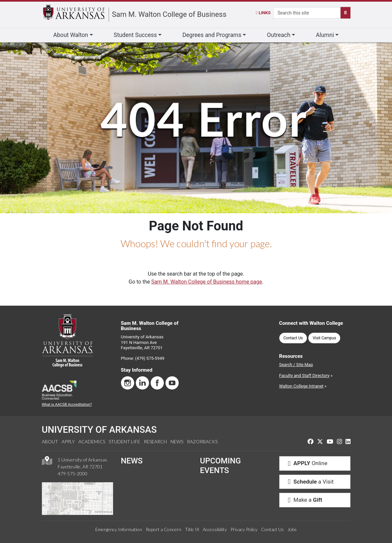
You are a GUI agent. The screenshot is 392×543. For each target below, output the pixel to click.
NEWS (132, 461)
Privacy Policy (244, 529)
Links (263, 13)
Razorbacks (202, 441)
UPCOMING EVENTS (221, 466)
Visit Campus (324, 338)
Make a (304, 500)
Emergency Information (119, 529)
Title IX (192, 529)
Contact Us (293, 338)
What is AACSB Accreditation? (67, 404)
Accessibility (215, 529)
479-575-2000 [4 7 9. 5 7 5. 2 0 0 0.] (73, 474)
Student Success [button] (135, 35)
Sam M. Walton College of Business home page (207, 282)
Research (155, 441)
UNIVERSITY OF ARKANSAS (99, 430)
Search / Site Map (296, 365)
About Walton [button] (71, 35)
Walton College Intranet (302, 386)
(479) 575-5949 (150, 358)
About (50, 441)
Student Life (124, 441)
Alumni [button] (325, 35)
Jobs (292, 529)
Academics (92, 441)
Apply (68, 441)
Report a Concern (164, 529)
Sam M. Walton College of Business (169, 14)
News (177, 441)
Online (306, 463)
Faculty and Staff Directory (304, 375)
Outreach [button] (278, 35)
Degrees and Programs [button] (212, 35)
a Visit (309, 482)
